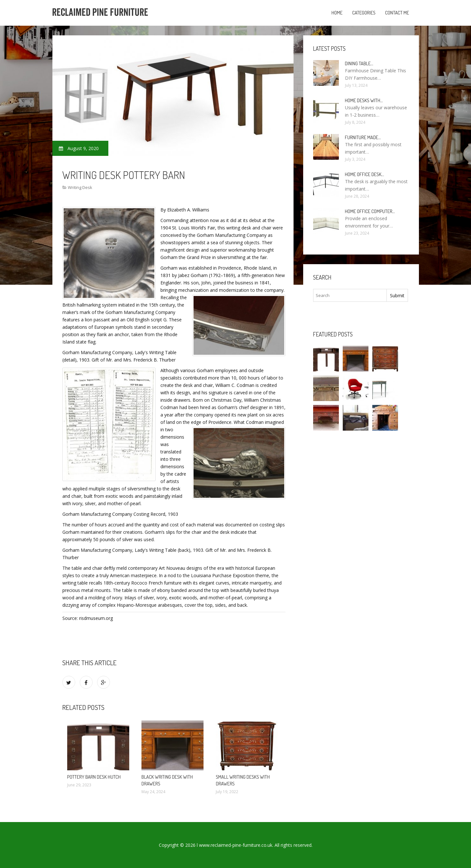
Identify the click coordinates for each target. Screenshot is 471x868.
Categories (364, 13)
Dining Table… (359, 63)
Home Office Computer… (370, 211)
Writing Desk (80, 187)
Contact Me (397, 13)
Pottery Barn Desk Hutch (94, 777)
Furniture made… (363, 137)
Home (337, 13)
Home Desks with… (364, 100)
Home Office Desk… (365, 174)
